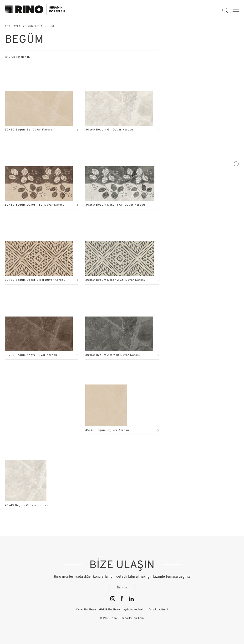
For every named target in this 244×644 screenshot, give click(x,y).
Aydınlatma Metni (134, 610)
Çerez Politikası (86, 610)
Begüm (49, 26)
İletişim (122, 588)
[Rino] (35, 10)
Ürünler (32, 26)
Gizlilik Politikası (109, 610)
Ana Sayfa (13, 26)
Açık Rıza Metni (158, 610)
